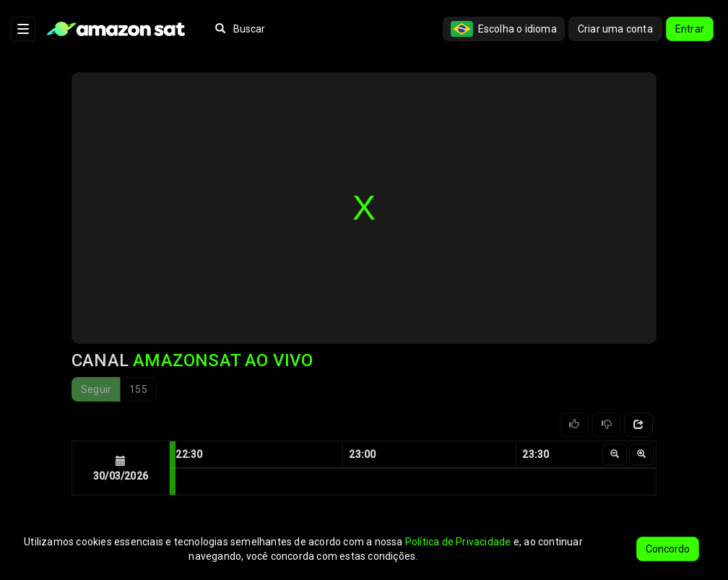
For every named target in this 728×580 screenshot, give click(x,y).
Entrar (690, 29)
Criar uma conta (615, 29)
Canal (192, 360)
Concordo (668, 549)
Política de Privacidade (458, 542)
